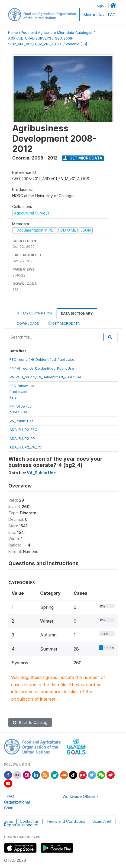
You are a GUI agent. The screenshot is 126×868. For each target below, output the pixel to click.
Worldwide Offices (79, 796)
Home (13, 33)
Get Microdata (83, 158)
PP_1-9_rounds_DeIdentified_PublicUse (42, 368)
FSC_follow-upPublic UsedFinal (22, 391)
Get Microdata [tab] (64, 323)
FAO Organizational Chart (17, 802)
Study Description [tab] (34, 313)
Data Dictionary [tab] (77, 313)
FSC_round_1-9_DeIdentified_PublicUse (42, 359)
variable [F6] (76, 44)
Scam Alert (102, 821)
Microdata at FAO (99, 15)
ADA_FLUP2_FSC (23, 430)
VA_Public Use (22, 421)
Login (99, 6)
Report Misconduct (21, 825)
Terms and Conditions (66, 821)
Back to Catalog (30, 722)
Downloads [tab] (28, 324)
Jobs (9, 821)
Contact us (29, 821)
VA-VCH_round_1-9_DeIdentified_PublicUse (45, 377)
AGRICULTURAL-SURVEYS (30, 38)
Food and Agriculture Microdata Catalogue (57, 33)
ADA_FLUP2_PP (22, 438)
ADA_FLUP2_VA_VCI (26, 447)
